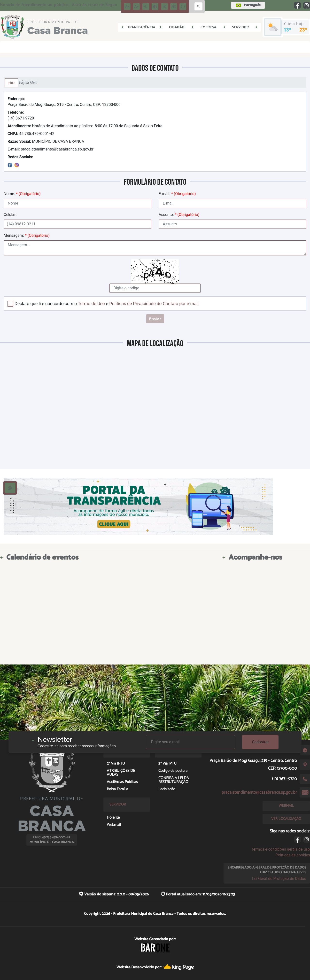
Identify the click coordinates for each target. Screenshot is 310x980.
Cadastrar (260, 742)
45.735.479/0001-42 (31, 134)
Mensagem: (27, 235)
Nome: (22, 194)
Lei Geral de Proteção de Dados (279, 879)
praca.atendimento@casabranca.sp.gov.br (50, 149)
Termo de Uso (91, 304)
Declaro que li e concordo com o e (107, 304)
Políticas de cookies (293, 855)
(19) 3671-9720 (21, 115)
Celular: (10, 215)
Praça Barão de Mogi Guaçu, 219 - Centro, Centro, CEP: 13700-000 (64, 102)
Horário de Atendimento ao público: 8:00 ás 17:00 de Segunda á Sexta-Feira (85, 126)
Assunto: (179, 215)
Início (11, 83)
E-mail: (177, 194)
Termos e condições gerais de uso (281, 849)
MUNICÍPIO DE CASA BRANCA (46, 141)
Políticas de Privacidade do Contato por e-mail (154, 304)
